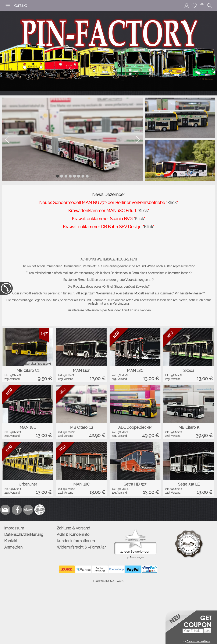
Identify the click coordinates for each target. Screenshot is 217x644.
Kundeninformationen (76, 541)
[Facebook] (17, 510)
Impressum (14, 528)
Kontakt (20, 5)
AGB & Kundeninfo (73, 534)
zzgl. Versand (12, 379)
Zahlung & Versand (73, 528)
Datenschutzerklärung (24, 534)
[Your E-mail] (193, 631)
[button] (8, 6)
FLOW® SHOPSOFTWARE (108, 581)
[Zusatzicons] (40, 510)
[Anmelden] (186, 6)
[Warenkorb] (202, 6)
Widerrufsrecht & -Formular (81, 547)
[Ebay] (28, 510)
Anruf (125, 310)
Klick (172, 203)
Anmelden (13, 547)
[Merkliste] (194, 6)
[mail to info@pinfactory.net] (5, 510)
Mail (111, 310)
